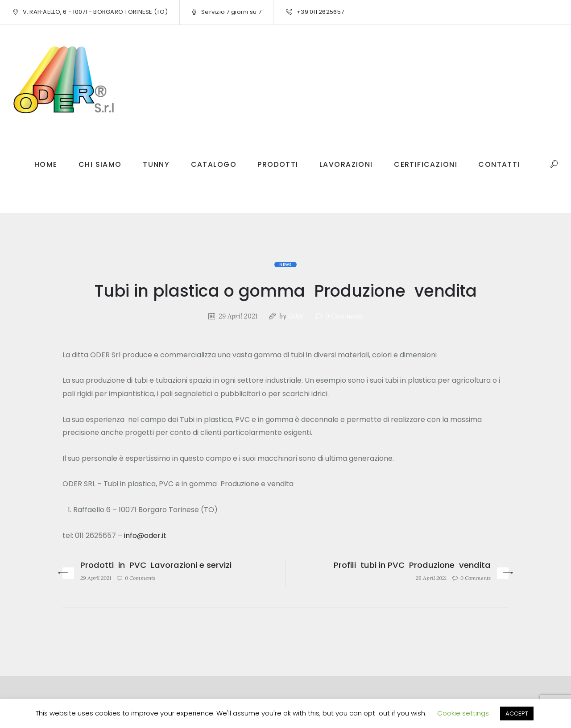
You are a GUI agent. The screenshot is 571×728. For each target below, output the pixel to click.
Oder (296, 316)
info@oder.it (145, 536)
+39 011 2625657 (320, 12)
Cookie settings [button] (463, 713)
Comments (344, 316)
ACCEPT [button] (517, 714)
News (285, 265)
